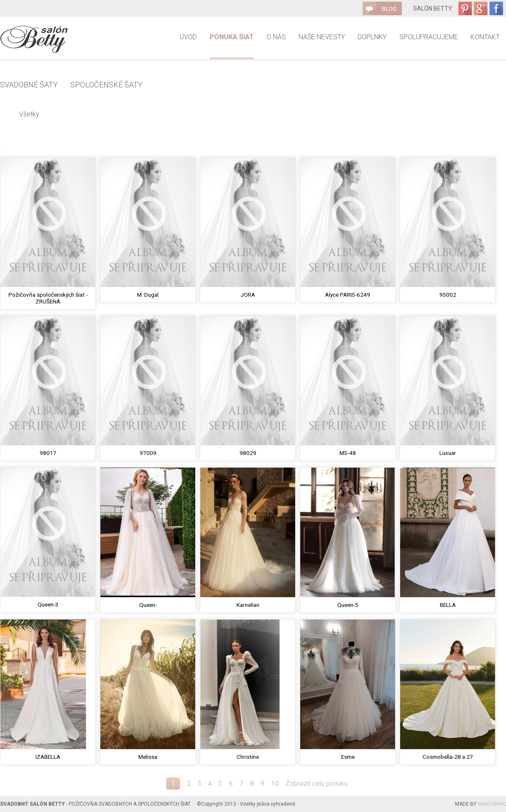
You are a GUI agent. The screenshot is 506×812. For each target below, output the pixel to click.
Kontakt (485, 37)
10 (275, 784)
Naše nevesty (322, 37)
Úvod (188, 37)
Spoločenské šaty (106, 85)
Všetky (29, 114)
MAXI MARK (492, 804)
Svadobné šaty (29, 85)
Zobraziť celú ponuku (316, 784)
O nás (276, 37)
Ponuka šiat (232, 37)
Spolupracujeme (429, 37)
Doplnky (372, 37)
